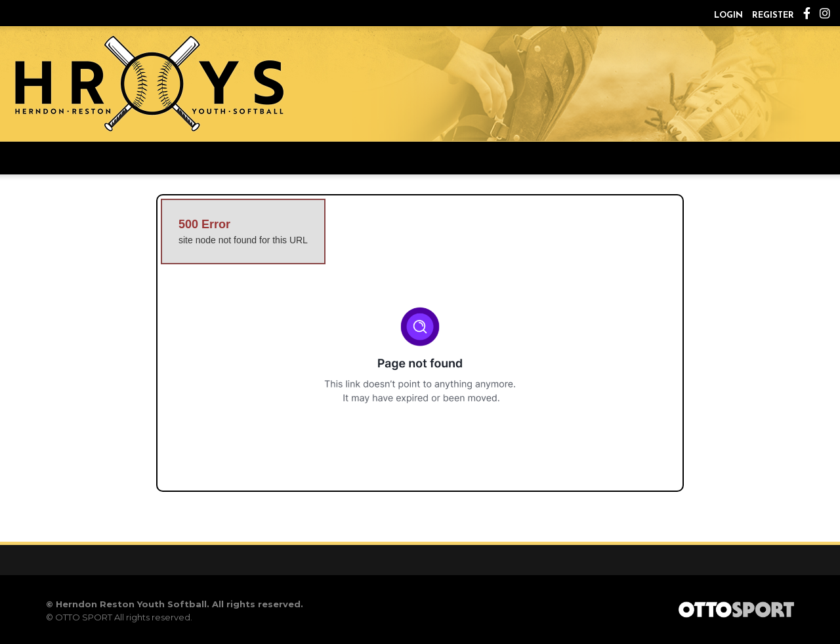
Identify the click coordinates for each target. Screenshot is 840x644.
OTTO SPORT (84, 617)
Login (728, 15)
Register (773, 15)
